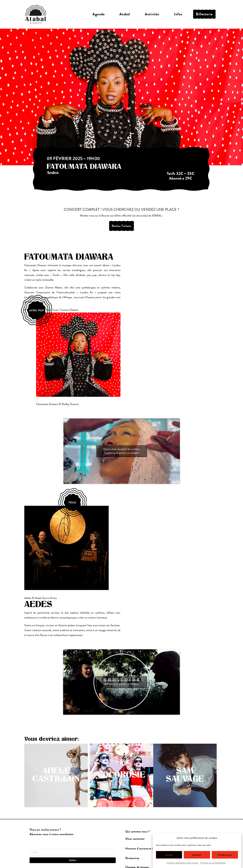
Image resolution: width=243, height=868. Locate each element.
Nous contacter (135, 839)
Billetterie (204, 14)
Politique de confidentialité (213, 863)
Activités (152, 14)
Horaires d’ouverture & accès (143, 848)
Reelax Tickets (122, 226)
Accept (169, 855)
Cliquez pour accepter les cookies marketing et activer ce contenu (122, 451)
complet (181, 162)
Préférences (225, 855)
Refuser (197, 855)
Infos (178, 14)
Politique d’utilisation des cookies (183, 863)
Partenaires (132, 858)
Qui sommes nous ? (138, 832)
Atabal (125, 14)
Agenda (99, 14)
